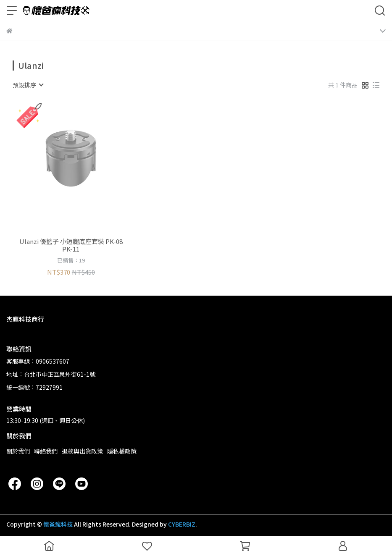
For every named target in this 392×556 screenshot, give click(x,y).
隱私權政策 (122, 451)
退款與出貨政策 (82, 451)
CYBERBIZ (182, 524)
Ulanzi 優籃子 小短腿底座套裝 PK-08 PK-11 (71, 245)
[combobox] (28, 85)
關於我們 (18, 451)
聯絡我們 (46, 451)
